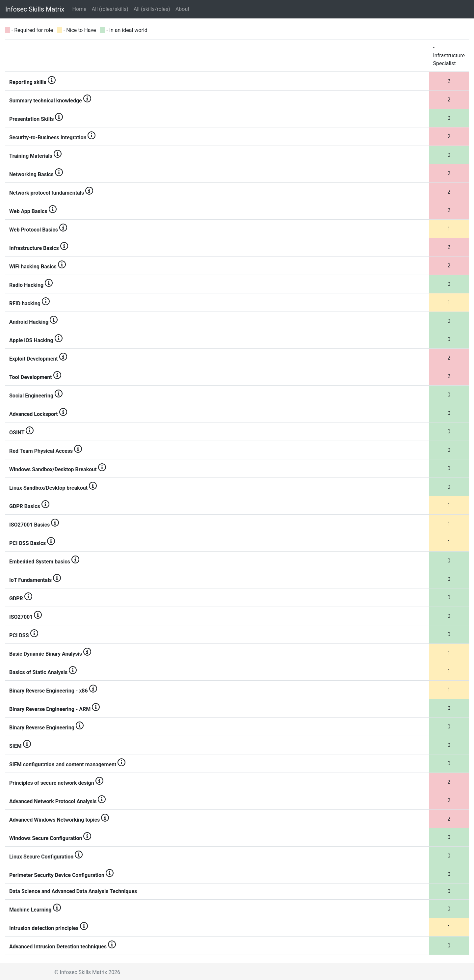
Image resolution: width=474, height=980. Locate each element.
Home (81, 9)
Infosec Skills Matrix (35, 9)
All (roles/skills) (110, 9)
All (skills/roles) (152, 9)
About (183, 9)
